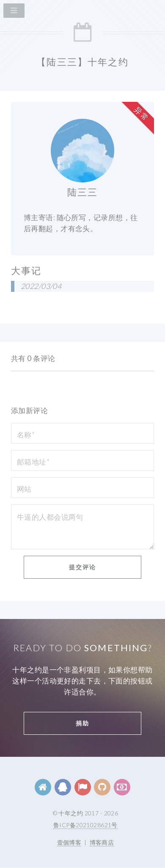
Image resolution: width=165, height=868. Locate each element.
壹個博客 (69, 842)
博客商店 (102, 842)
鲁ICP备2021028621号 (85, 825)
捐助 (82, 723)
